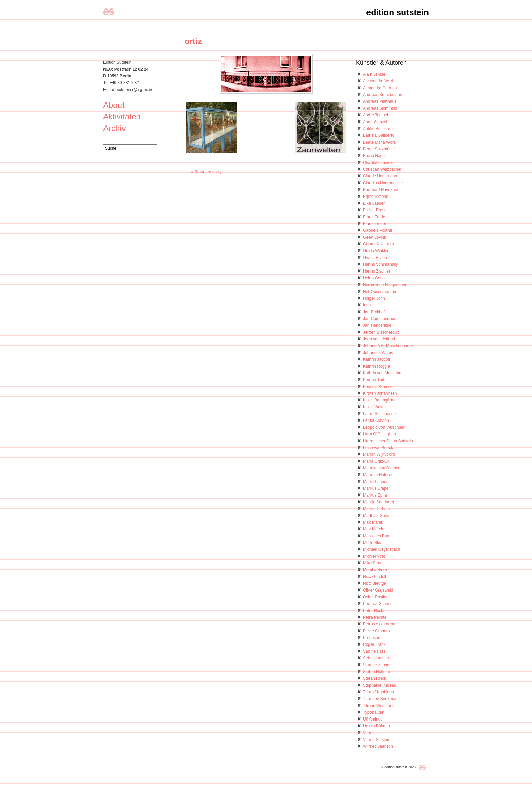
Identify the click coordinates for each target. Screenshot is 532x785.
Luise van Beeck (378, 448)
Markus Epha (375, 495)
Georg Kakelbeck (379, 244)
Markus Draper (376, 488)
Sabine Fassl (375, 651)
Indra (368, 305)
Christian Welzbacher (382, 169)
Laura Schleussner (380, 414)
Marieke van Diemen (382, 468)
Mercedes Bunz (377, 536)
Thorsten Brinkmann (381, 699)
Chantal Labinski (378, 163)
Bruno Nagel (374, 156)
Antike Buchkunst (379, 129)
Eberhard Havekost (381, 190)
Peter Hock (373, 611)
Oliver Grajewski (378, 590)
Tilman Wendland (379, 706)
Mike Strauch (375, 563)
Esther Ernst (374, 210)
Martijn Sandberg (378, 502)
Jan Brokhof (374, 312)
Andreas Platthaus (380, 101)
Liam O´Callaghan (379, 434)
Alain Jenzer (374, 74)
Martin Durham (376, 509)
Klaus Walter (375, 407)
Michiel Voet (374, 556)
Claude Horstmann (380, 176)
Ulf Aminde (373, 719)
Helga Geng (374, 278)
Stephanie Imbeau (379, 685)
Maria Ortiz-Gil (376, 461)
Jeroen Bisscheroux (381, 332)
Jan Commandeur (379, 319)
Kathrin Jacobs (376, 359)
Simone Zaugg (376, 665)
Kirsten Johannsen (380, 393)
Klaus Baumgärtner (381, 400)
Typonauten (374, 712)
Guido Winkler (376, 251)
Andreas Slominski (380, 108)
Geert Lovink (375, 237)
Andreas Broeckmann (383, 95)
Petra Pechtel (375, 617)
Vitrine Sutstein (377, 740)
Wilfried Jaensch (378, 746)
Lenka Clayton (376, 420)
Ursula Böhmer (377, 726)
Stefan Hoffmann (378, 672)
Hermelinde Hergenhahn (385, 285)
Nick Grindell (375, 577)
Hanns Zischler (377, 271)
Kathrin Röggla (376, 366)
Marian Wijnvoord (379, 454)
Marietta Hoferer (378, 475)
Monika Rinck (375, 570)
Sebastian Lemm (378, 658)
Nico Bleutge (375, 583)
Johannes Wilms (378, 353)
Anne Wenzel (375, 122)
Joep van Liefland (379, 339)
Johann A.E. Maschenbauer (388, 346)
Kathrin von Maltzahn (382, 373)
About (114, 105)
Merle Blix (372, 543)
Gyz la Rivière (376, 258)
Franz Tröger (375, 224)
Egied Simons (376, 197)
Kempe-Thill (374, 380)
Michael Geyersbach (382, 549)
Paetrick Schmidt (378, 604)
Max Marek (373, 522)
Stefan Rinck (375, 678)
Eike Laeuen (374, 203)
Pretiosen (372, 638)
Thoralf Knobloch (378, 692)
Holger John (374, 298)
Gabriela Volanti (377, 230)
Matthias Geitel (377, 516)
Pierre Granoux (377, 631)
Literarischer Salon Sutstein (388, 441)
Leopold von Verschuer (384, 427)
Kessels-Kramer (377, 387)
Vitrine (369, 733)
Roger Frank (374, 644)
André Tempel (376, 115)
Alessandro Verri (378, 81)
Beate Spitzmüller (379, 149)
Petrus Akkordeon (379, 624)
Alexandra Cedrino (380, 88)
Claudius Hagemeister (383, 183)
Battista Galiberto (379, 135)
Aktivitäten (122, 117)
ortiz (193, 41)
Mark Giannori (376, 482)
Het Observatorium (380, 292)
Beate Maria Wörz (379, 142)
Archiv (115, 128)
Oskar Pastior (375, 597)
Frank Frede (374, 217)
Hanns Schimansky (381, 264)
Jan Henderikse (377, 325)
